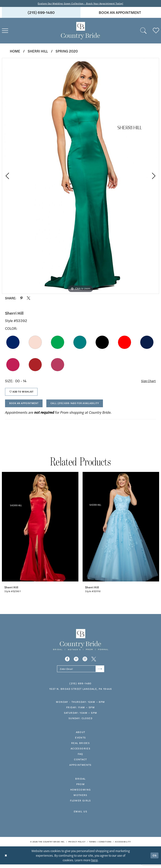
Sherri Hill (38, 51)
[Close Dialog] (6, 859)
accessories (80, 752)
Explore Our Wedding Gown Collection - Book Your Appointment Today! (81, 3)
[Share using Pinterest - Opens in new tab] (21, 298)
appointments (80, 769)
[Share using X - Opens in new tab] (29, 298)
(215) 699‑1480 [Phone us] (41, 13)
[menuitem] (41, 13)
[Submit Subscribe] (99, 672)
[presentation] (40, 530)
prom (81, 788)
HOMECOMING (81, 793)
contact (80, 763)
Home (15, 51)
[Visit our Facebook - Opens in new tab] (67, 662)
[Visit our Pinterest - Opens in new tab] (76, 662)
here (94, 863)
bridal (80, 782)
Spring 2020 (67, 51)
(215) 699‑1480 (80, 687)
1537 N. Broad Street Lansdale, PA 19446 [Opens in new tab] (80, 693)
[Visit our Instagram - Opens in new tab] (85, 662)
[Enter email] (81, 672)
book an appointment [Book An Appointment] (120, 13)
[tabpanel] (80, 176)
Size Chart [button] (148, 381)
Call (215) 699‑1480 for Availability (82, 406)
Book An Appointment (26, 406)
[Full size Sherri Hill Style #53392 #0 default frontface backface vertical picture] (80, 176)
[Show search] (143, 31)
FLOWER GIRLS (80, 804)
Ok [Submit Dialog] (154, 859)
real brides (80, 747)
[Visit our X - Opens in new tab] (94, 662)
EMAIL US (80, 815)
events (80, 741)
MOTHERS (80, 799)
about (81, 736)
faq (80, 758)
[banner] (80, 31)
